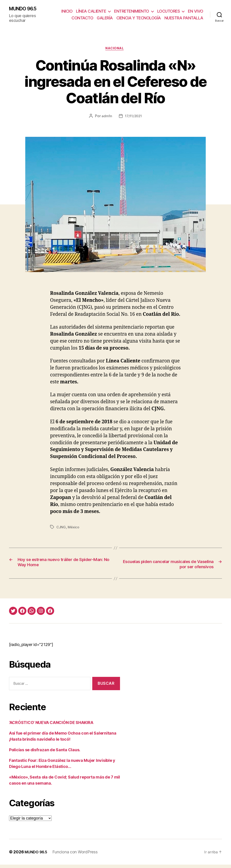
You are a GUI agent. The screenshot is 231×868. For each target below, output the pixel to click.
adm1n (106, 119)
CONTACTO (125, 15)
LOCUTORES (187, 9)
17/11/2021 (134, 119)
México (74, 530)
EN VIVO (103, 15)
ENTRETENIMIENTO (151, 9)
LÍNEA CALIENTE (110, 9)
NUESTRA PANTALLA (184, 22)
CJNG (61, 530)
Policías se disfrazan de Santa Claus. (45, 753)
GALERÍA (147, 15)
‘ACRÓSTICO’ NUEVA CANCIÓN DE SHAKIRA (51, 726)
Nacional (115, 51)
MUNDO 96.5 (25, 9)
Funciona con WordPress (77, 855)
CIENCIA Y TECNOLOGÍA (181, 15)
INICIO (86, 9)
